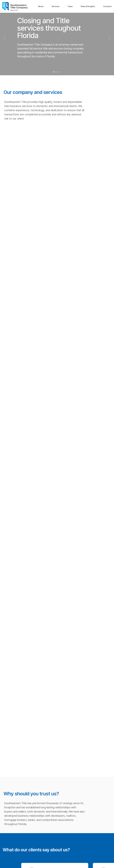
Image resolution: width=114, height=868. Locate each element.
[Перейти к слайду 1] (54, 72)
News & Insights (88, 6)
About (41, 6)
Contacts (107, 6)
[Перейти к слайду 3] (58, 72)
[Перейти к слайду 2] (56, 72)
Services (56, 6)
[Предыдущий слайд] (4, 38)
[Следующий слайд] (110, 38)
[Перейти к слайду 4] (60, 72)
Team (70, 6)
